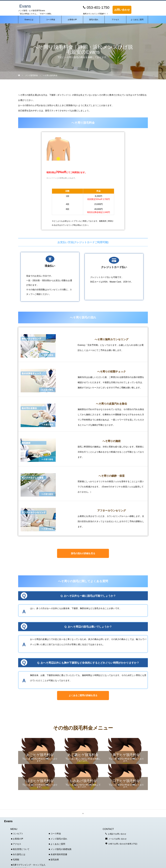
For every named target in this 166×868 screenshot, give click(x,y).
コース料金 (51, 20)
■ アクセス (16, 844)
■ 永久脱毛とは (18, 854)
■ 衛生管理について (20, 849)
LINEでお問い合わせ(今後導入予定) (123, 844)
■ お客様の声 (17, 839)
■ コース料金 (55, 834)
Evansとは (29, 20)
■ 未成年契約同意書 (58, 854)
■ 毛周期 (15, 860)
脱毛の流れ (94, 20)
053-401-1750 (98, 7)
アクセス (115, 20)
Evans (8, 821)
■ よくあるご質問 (57, 844)
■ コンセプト (17, 834)
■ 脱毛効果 (54, 860)
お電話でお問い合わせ (117, 834)
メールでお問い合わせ (117, 839)
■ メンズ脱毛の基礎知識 (60, 849)
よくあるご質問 (137, 20)
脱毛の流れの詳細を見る (83, 553)
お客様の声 (72, 20)
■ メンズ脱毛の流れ (58, 839)
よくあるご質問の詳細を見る (83, 695)
